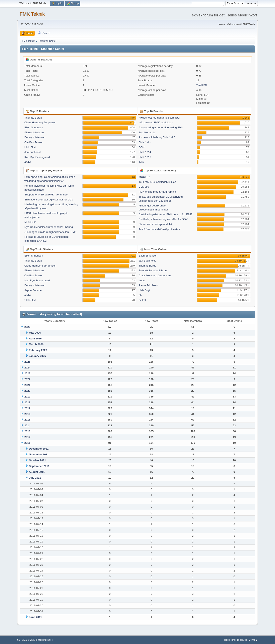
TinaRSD (202, 85)
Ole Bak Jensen (34, 142)
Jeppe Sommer (33, 290)
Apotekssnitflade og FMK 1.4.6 (157, 137)
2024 (27, 368)
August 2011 (37, 472)
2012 (27, 437)
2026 (27, 327)
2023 (27, 373)
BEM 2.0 (144, 187)
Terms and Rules (239, 640)
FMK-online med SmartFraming (157, 192)
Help (226, 640)
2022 (27, 379)
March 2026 (36, 344)
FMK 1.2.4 (145, 152)
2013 (27, 431)
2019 (27, 397)
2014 (27, 425)
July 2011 (35, 478)
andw (28, 162)
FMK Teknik (32, 14)
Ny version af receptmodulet (155, 224)
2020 (27, 391)
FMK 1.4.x (145, 142)
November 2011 (39, 454)
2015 (27, 420)
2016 (27, 414)
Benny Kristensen (35, 137)
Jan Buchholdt (33, 152)
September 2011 (39, 466)
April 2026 (35, 339)
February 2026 (38, 350)
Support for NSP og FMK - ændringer (47, 195)
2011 (27, 443)
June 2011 (35, 617)
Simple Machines (44, 640)
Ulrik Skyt (30, 147)
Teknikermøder (148, 132)
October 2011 (37, 460)
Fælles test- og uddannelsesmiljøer (159, 118)
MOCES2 (30, 222)
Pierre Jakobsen (34, 132)
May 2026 (35, 333)
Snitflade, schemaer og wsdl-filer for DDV (49, 200)
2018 (27, 402)
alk (140, 295)
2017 (27, 408)
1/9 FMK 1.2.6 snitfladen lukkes (157, 182)
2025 (27, 362)
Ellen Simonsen (34, 127)
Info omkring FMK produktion (156, 122)
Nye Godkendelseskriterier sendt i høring (49, 227)
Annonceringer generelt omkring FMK (161, 127)
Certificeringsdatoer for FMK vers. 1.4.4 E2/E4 (166, 214)
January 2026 (37, 356)
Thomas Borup (33, 118)
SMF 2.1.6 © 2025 (26, 640)
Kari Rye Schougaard (37, 157)
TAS (141, 162)
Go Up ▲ (253, 640)
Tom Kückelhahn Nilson (153, 270)
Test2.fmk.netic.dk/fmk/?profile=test (160, 229)
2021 (27, 385)
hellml (142, 300)
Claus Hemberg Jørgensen (40, 122)
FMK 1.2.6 (145, 157)
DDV (142, 147)
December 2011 (39, 449)
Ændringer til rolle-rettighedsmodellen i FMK (51, 232)
